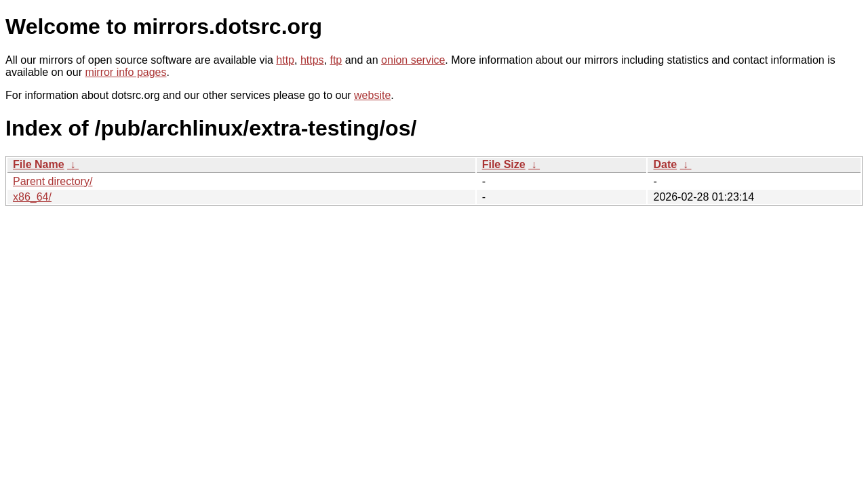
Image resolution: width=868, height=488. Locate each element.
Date (665, 164)
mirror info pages (125, 72)
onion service (413, 60)
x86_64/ (32, 197)
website (372, 95)
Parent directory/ (53, 181)
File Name (39, 164)
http (285, 60)
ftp (336, 60)
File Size (504, 164)
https (312, 60)
